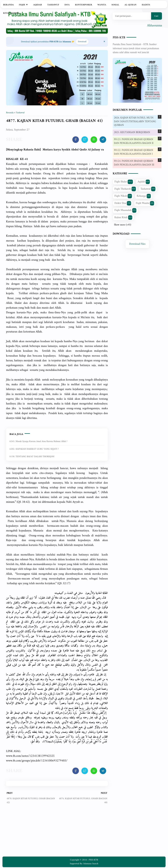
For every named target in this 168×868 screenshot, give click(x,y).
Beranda (8, 5)
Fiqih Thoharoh (125, 189)
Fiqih (23, 5)
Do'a (67, 5)
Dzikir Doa (123, 203)
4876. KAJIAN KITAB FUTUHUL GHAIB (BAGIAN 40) (83, 801)
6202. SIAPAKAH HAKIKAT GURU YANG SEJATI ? (34, 449)
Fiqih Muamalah (126, 210)
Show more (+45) (123, 225)
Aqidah (37, 5)
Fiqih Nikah (123, 196)
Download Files (137, 244)
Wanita (102, 5)
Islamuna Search (91, 864)
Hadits (146, 5)
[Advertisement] (57, 833)
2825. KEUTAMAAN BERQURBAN (132, 132)
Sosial (115, 5)
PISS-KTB (119, 38)
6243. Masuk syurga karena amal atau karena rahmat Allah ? (38, 441)
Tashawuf (53, 5)
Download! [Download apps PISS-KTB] (82, 42)
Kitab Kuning (11, 13)
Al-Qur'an (131, 5)
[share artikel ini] (76, 140)
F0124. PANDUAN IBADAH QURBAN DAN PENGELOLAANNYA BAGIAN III (134, 163)
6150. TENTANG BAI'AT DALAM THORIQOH (32, 457)
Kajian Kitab (123, 217)
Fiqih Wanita (145, 203)
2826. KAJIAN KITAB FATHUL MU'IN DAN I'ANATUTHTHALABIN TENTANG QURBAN (135, 122)
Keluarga (144, 196)
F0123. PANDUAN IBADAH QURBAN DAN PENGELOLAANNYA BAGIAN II (134, 141)
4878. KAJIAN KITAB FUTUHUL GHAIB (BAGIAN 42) (31, 801)
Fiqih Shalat (124, 182)
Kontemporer (84, 5)
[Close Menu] (104, 42)
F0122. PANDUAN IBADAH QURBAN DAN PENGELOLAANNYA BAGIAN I (134, 152)
